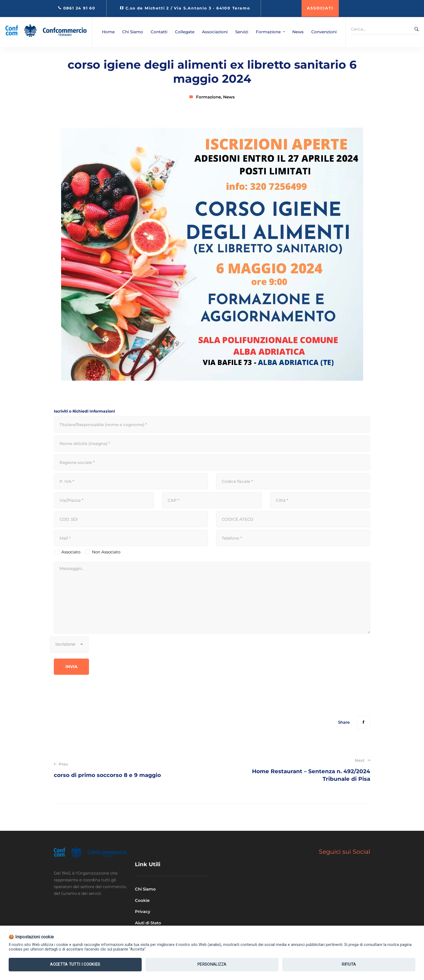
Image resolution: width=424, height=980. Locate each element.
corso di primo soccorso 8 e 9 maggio (127, 770)
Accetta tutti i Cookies (75, 964)
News (229, 97)
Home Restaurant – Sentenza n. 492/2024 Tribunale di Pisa (297, 770)
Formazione (208, 97)
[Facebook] (363, 722)
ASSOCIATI (320, 8)
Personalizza (212, 964)
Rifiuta (349, 964)
